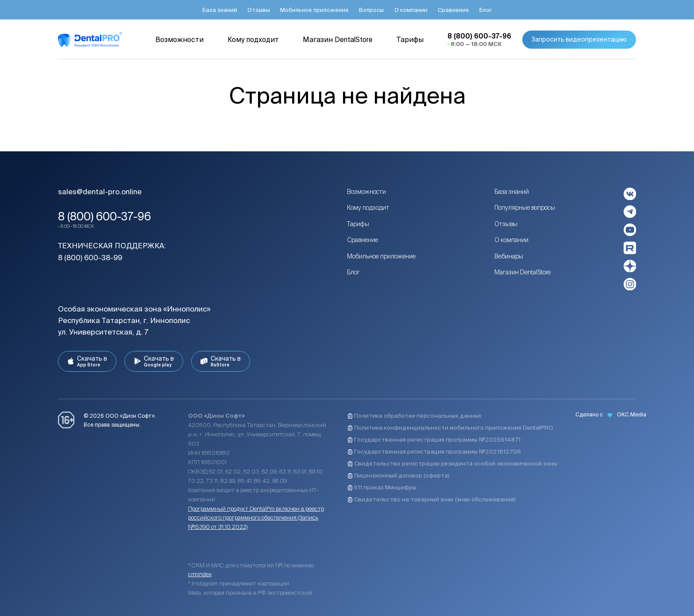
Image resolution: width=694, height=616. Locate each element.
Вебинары (509, 256)
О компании (511, 240)
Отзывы (506, 224)
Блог (353, 272)
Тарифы (358, 224)
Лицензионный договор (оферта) (399, 475)
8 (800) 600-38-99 (90, 258)
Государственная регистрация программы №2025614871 (434, 440)
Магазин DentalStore (522, 272)
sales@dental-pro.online (100, 192)
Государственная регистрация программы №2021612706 (434, 452)
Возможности (366, 192)
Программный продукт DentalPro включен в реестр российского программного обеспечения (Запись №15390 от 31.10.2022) (256, 518)
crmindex (200, 574)
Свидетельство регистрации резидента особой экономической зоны (452, 464)
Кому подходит (368, 208)
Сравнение (362, 240)
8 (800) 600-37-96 (104, 216)
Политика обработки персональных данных (414, 416)
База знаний (512, 192)
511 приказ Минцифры (382, 487)
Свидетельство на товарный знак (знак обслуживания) (432, 499)
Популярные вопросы (525, 208)
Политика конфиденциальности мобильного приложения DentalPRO (450, 428)
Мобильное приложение (381, 256)
